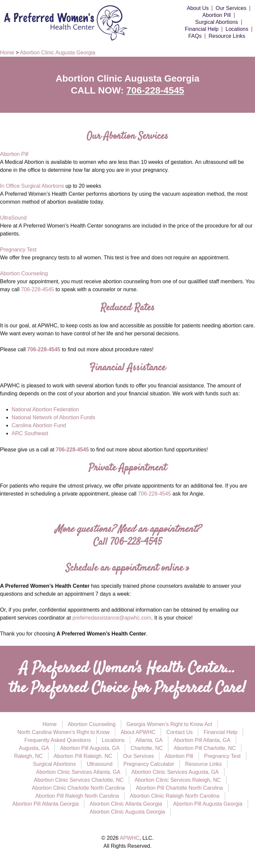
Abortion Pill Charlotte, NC (205, 748)
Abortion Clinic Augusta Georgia (127, 812)
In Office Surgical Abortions (32, 186)
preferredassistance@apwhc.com (112, 618)
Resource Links (227, 36)
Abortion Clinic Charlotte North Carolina (78, 788)
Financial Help (202, 29)
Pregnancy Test (18, 250)
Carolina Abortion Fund (39, 425)
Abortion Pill (217, 15)
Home (50, 724)
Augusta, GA (34, 748)
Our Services (231, 8)
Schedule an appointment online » (127, 568)
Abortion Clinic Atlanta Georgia (126, 804)
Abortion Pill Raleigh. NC (83, 756)
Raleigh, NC (28, 756)
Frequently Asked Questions (57, 740)
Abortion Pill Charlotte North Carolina (179, 788)
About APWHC (138, 732)
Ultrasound (99, 764)
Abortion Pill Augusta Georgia (208, 804)
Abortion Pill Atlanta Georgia (45, 804)
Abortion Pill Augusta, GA (90, 748)
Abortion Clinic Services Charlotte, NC (79, 780)
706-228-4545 (155, 90)
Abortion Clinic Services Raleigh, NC (178, 780)
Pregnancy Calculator (149, 764)
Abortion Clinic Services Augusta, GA (175, 772)
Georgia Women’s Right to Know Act (169, 724)
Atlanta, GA (149, 740)
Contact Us (179, 732)
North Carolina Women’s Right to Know (63, 732)
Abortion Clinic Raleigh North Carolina (174, 796)
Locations (237, 29)
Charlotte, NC (147, 748)
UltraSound (13, 218)
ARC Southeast (30, 433)
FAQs (195, 36)
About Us (198, 8)
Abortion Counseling (24, 273)
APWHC (130, 838)
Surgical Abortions (217, 22)
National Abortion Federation (45, 409)
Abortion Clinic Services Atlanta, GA (78, 772)
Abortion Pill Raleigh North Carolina (77, 796)
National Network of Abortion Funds (53, 417)
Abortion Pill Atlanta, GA (202, 740)
